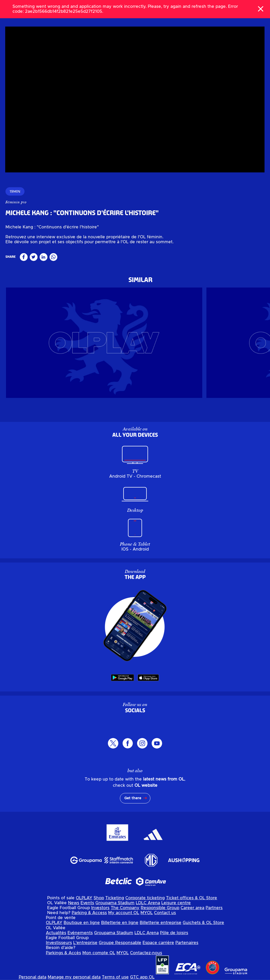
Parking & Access (89, 913)
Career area (192, 908)
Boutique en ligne (82, 923)
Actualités (56, 933)
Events (87, 903)
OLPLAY (84, 898)
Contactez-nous (146, 953)
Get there (133, 798)
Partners (214, 908)
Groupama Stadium (115, 903)
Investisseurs (59, 943)
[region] (135, 99)
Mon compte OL (99, 953)
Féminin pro (16, 202)
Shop (99, 898)
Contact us (165, 913)
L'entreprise (85, 943)
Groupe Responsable (120, 943)
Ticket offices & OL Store (192, 898)
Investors (100, 908)
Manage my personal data (74, 977)
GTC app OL (142, 977)
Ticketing (115, 898)
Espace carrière (158, 943)
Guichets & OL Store (203, 923)
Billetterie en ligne (120, 923)
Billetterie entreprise (161, 923)
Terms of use (115, 977)
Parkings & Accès (63, 953)
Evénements (80, 933)
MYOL (147, 913)
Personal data (33, 977)
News (74, 903)
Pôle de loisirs (174, 933)
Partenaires (187, 943)
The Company (125, 908)
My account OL (124, 913)
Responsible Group (160, 908)
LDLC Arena (148, 903)
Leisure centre (176, 903)
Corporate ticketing (145, 898)
